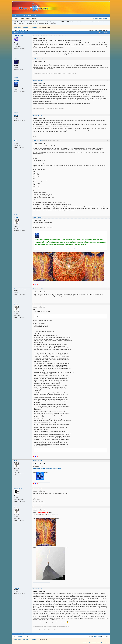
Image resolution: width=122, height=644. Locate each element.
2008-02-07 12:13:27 (38, 289)
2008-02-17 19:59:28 (38, 488)
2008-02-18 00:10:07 (38, 507)
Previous (20, 30)
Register (30, 16)
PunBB (88, 643)
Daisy (16, 59)
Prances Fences (19, 35)
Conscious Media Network (39, 501)
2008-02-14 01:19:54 (38, 461)
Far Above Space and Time (39, 503)
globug (16, 115)
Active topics (95, 18)
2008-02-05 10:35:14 (38, 35)
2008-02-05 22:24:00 (38, 140)
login (95, 30)
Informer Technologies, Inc (103, 643)
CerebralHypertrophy (20, 289)
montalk (16, 80)
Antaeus (16, 588)
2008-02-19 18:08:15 (38, 588)
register (99, 30)
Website (16, 77)
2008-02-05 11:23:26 (38, 59)
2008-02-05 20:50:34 (38, 115)
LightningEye (18, 488)
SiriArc (16, 217)
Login (35, 16)
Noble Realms (18, 27)
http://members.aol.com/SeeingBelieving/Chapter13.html (47, 469)
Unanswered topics (103, 18)
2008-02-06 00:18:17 (38, 217)
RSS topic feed (105, 33)
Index (15, 16)
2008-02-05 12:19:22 (38, 80)
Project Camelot (36, 500)
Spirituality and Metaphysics (30, 27)
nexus (16, 140)
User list (20, 16)
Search (25, 16)
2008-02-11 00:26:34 (38, 304)
